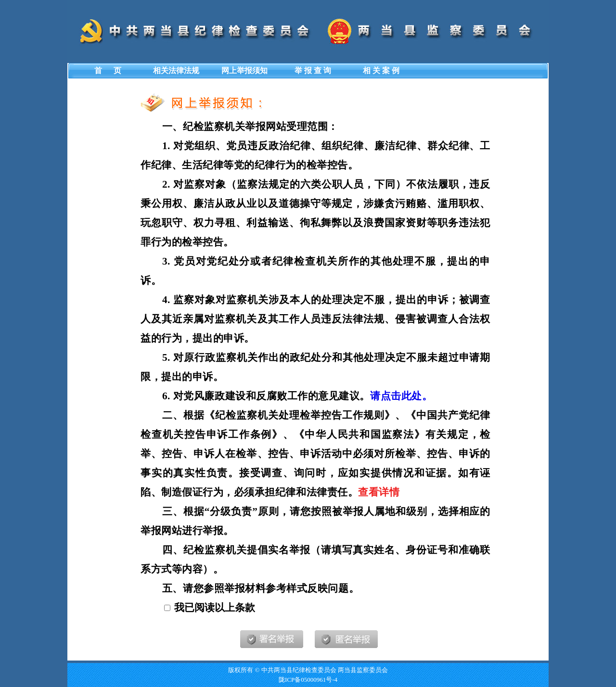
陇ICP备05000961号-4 (308, 680)
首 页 (108, 70)
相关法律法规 (176, 70)
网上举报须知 (244, 70)
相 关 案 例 (381, 70)
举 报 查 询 (313, 70)
